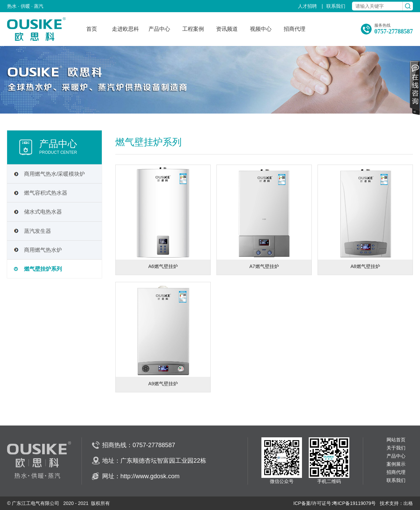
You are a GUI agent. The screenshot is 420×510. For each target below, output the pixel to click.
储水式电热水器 (43, 212)
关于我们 (396, 448)
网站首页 (396, 440)
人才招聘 (308, 6)
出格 (408, 503)
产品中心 (159, 29)
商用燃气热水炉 (43, 250)
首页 (92, 29)
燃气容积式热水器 (46, 193)
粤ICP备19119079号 (354, 503)
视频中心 (261, 29)
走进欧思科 (125, 29)
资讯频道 (227, 29)
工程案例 (193, 29)
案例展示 (396, 464)
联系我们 (336, 6)
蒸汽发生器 (38, 231)
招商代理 (295, 29)
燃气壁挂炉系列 (43, 269)
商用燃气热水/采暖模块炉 (54, 174)
